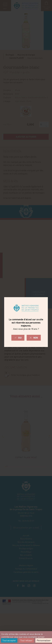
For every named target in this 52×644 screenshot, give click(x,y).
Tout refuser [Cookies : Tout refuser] (26, 640)
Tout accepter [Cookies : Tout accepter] (9, 640)
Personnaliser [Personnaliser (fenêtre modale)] (44, 640)
